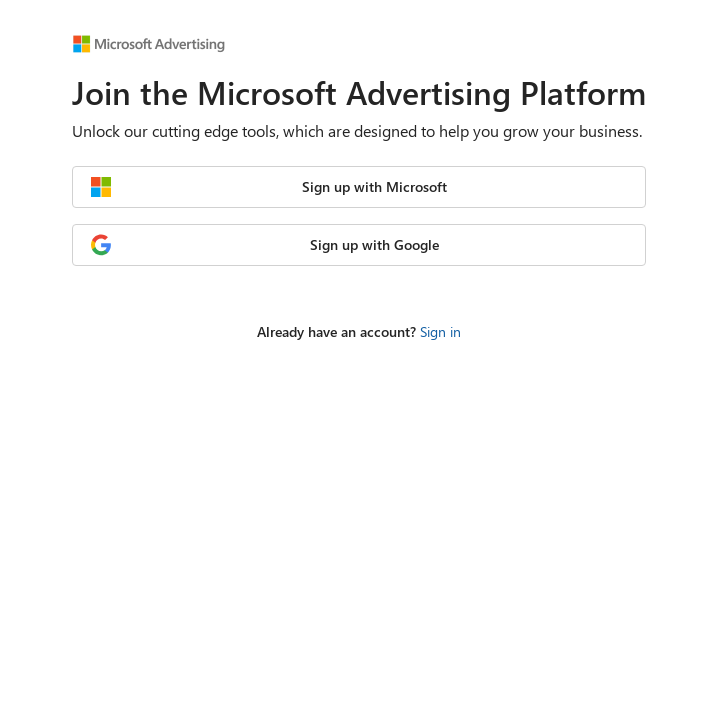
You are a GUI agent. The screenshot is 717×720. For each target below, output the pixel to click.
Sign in (440, 331)
